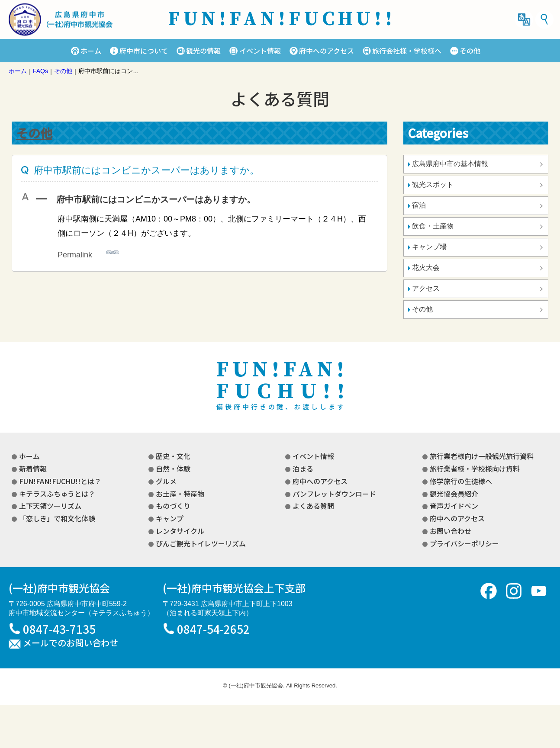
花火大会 (426, 268)
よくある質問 (313, 506)
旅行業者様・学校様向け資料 (475, 469)
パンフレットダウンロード (334, 494)
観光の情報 (203, 51)
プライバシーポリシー (464, 543)
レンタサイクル (180, 531)
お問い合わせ (451, 531)
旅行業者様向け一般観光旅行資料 (482, 456)
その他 (470, 51)
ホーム (91, 51)
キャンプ (170, 518)
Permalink (88, 252)
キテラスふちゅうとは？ (57, 494)
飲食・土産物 (433, 226)
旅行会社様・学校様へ (407, 51)
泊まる (303, 469)
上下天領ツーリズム (50, 506)
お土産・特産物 (180, 494)
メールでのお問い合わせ (71, 643)
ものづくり (173, 506)
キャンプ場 (429, 247)
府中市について (144, 51)
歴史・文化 (173, 456)
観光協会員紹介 (454, 494)
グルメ (166, 481)
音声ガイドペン (454, 506)
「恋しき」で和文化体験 (57, 518)
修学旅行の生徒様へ (461, 481)
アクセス (426, 288)
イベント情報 (260, 51)
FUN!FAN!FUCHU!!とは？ (60, 481)
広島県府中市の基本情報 (450, 164)
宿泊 (419, 205)
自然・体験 (173, 469)
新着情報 (33, 469)
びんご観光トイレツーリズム (201, 543)
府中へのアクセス (327, 51)
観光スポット (433, 185)
